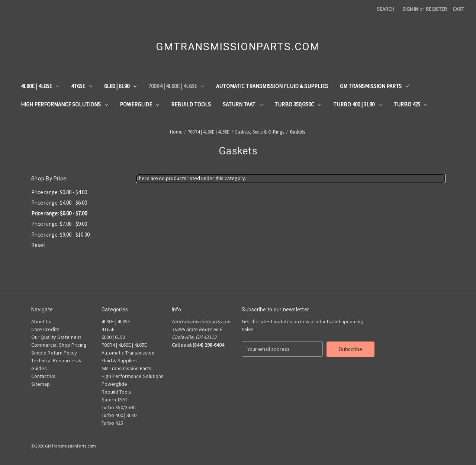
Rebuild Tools (191, 104)
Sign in (410, 9)
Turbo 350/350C (298, 104)
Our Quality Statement (56, 337)
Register (436, 9)
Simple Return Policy (54, 353)
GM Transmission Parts (374, 86)
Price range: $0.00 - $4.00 (59, 192)
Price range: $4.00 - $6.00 (59, 203)
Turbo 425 (410, 104)
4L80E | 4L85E (40, 86)
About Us (41, 321)
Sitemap (41, 384)
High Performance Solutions (64, 104)
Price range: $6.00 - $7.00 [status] (59, 213)
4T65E (82, 86)
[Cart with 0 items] (458, 9)
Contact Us (43, 376)
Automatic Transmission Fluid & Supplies (272, 86)
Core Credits (45, 329)
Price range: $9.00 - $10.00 (60, 235)
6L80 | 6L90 (120, 86)
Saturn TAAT (243, 104)
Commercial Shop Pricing (59, 345)
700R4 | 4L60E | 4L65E (176, 86)
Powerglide (139, 104)
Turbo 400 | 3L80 (357, 104)
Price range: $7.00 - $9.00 (59, 224)
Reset (38, 245)
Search (385, 9)
